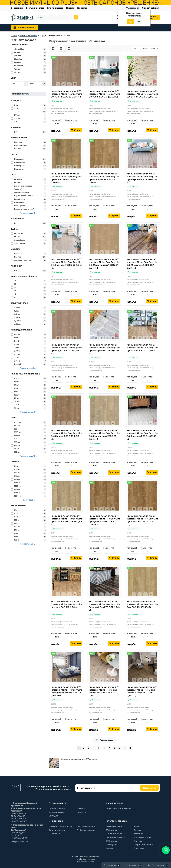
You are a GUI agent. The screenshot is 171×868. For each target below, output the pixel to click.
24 (136, 48)
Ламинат (138, 830)
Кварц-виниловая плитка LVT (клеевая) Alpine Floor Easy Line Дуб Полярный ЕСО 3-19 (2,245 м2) (104, 349)
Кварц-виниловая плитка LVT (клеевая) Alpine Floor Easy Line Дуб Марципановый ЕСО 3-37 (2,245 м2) (104, 264)
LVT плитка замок (114, 834)
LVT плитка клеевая (115, 837)
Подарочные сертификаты (119, 809)
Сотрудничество (55, 8)
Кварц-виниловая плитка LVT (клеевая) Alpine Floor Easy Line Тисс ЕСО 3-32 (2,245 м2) (142, 604)
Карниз (109, 848)
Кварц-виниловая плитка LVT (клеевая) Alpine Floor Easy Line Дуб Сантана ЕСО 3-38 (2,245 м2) (66, 435)
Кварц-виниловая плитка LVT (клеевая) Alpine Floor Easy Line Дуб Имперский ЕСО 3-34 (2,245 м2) (66, 178)
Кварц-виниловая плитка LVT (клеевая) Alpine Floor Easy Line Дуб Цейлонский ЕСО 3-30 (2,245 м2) (104, 520)
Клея (136, 826)
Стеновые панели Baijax (114, 28)
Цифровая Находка (86, 859)
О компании (17, 8)
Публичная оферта (86, 830)
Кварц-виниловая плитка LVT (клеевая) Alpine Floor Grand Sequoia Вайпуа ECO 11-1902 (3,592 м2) (142, 691)
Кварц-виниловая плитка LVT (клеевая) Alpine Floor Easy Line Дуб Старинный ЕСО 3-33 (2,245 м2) (66, 520)
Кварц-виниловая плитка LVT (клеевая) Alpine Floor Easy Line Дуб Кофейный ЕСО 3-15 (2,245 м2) (142, 178)
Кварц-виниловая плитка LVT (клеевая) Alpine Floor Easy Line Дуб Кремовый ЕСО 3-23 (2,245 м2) (66, 264)
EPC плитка (111, 830)
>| (130, 748)
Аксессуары (111, 845)
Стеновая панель (91, 28)
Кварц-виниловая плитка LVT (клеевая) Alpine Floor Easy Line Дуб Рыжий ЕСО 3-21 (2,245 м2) (142, 348)
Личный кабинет (150, 8)
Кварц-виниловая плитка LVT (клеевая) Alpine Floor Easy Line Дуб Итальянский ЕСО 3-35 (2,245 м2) (104, 178)
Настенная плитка (143, 837)
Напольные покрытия (54, 28)
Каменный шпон (137, 28)
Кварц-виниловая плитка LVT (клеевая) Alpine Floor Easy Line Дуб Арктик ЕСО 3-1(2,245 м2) (104, 94)
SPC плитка (111, 841)
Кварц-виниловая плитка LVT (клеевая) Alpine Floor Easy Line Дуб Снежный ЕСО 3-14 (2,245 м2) (142, 435)
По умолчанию (150, 48)
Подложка (139, 848)
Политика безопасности (60, 826)
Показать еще (105, 740)
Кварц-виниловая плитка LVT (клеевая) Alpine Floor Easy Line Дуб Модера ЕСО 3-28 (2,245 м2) (66, 349)
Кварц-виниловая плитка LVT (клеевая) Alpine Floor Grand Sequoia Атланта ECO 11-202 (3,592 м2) (104, 691)
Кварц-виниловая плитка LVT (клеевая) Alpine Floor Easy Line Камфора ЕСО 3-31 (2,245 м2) (66, 604)
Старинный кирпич (143, 845)
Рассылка (81, 809)
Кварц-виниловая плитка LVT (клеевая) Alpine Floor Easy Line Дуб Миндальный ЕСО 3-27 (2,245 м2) (142, 264)
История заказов (57, 812)
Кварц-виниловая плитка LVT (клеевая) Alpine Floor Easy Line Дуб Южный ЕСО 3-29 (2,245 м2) (142, 520)
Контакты (82, 8)
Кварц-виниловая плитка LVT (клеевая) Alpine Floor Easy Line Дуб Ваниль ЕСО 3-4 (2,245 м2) (142, 94)
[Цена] (18, 84)
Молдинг (138, 834)
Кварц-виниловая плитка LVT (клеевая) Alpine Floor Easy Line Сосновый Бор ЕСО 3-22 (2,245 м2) (104, 606)
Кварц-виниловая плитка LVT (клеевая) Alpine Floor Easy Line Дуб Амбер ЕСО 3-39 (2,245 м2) (66, 94)
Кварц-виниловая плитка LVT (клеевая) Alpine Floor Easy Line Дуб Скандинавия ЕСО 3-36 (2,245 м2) (104, 435)
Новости (70, 8)
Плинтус (74, 28)
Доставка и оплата (35, 8)
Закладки (53, 816)
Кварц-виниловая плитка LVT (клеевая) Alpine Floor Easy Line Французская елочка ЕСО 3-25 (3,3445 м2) (66, 691)
